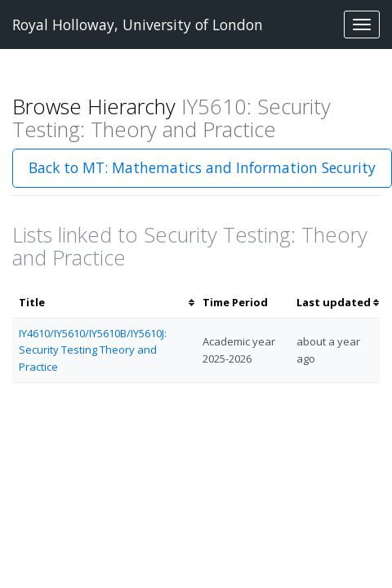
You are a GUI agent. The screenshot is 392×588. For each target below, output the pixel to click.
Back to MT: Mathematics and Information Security (202, 167)
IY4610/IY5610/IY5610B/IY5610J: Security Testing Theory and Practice (93, 350)
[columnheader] (104, 303)
